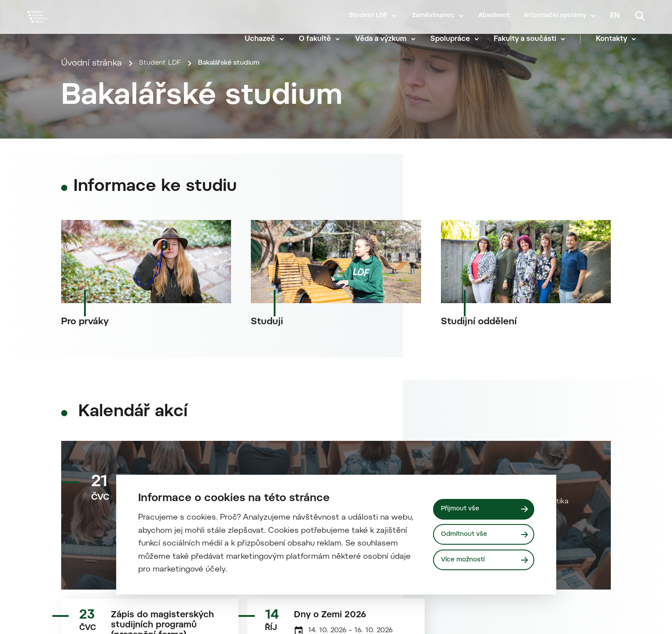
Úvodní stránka (92, 195)
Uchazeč (269, 40)
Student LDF (368, 16)
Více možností (467, 561)
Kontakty (620, 40)
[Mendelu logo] (79, 27)
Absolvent (494, 16)
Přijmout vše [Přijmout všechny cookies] (464, 507)
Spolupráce (459, 40)
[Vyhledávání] (640, 16)
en (615, 16)
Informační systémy (555, 16)
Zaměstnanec (433, 16)
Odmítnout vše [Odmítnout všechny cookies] (468, 534)
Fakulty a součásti (534, 40)
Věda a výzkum (390, 40)
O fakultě (324, 40)
